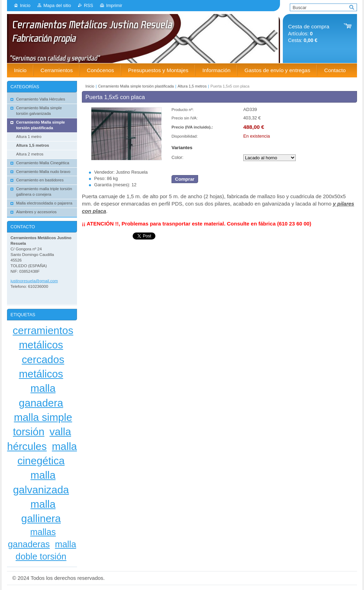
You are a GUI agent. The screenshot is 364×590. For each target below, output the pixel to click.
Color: (177, 157)
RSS (89, 5)
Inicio (25, 5)
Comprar (185, 179)
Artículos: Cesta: (309, 33)
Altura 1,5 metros (192, 86)
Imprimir (114, 5)
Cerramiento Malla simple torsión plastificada (136, 86)
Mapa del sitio (57, 5)
